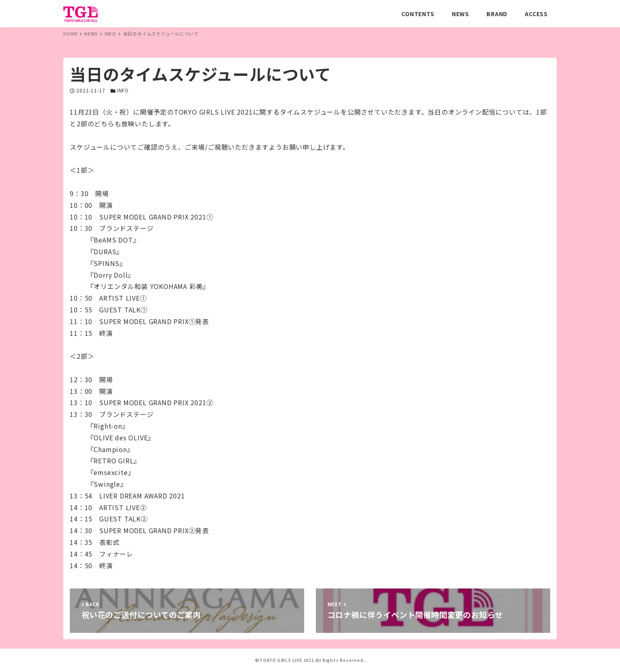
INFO (123, 90)
